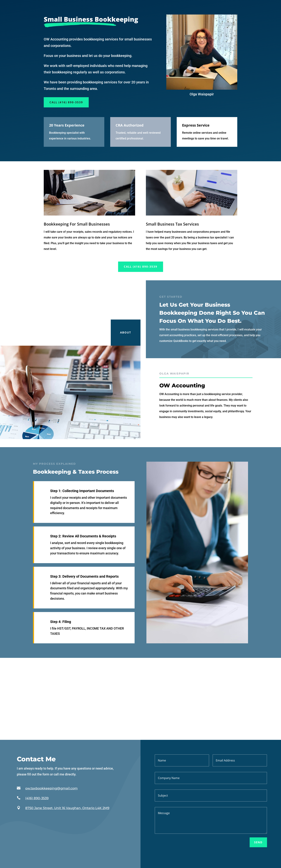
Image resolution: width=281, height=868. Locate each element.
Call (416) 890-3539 (66, 102)
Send (258, 842)
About (126, 332)
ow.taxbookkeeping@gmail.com (51, 788)
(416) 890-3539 (37, 798)
